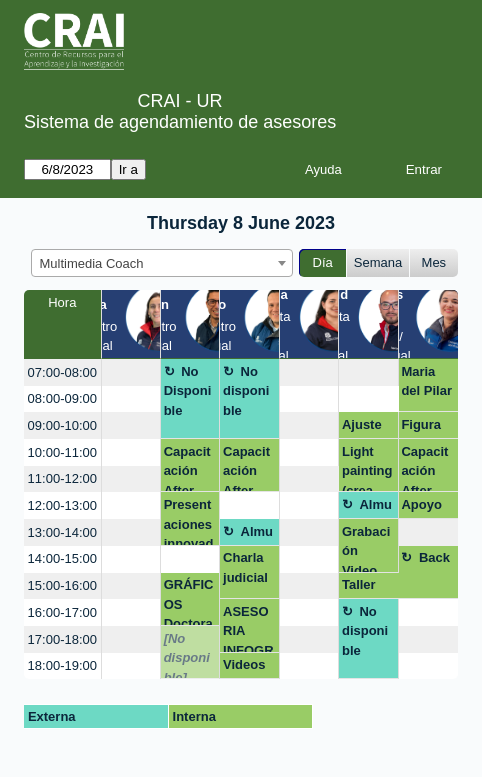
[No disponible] (187, 655)
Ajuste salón (362, 428)
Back (434, 557)
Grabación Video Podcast (367, 548)
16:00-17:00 (62, 612)
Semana (378, 262)
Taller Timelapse (366, 588)
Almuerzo (367, 508)
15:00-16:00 (62, 585)
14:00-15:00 (62, 558)
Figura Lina (421, 428)
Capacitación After (187, 468)
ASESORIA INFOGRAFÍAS (248, 628)
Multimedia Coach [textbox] (92, 263)
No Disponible (188, 391)
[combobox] (162, 263)
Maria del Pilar (426, 381)
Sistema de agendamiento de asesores (180, 122)
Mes (434, 262)
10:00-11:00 (62, 452)
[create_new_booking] (131, 372)
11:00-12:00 (62, 478)
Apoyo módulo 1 (424, 508)
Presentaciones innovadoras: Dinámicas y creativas (189, 521)
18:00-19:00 (62, 665)
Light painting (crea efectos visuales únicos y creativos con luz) (368, 468)
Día (323, 262)
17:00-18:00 (62, 639)
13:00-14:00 (62, 532)
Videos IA (244, 668)
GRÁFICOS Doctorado (189, 601)
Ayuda (323, 169)
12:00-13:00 (62, 505)
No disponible (246, 391)
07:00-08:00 (62, 372)
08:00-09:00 (62, 398)
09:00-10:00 (62, 425)
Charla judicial (245, 567)
